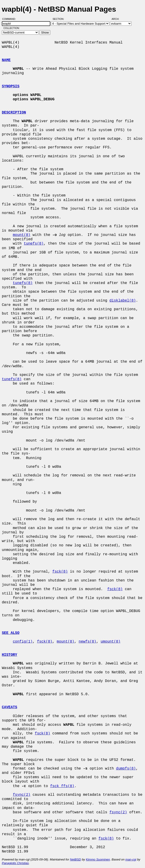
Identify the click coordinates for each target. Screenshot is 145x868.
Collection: (12, 28)
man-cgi (131, 859)
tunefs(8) (34, 244)
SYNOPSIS (11, 86)
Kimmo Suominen (98, 859)
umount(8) (110, 642)
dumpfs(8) (126, 769)
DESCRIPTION (14, 113)
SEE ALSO (11, 633)
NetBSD (75, 859)
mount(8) (22, 235)
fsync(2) (22, 795)
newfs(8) (87, 642)
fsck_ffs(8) (62, 786)
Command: (10, 19)
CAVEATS (9, 707)
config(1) (23, 642)
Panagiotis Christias (15, 863)
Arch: (117, 19)
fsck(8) (60, 572)
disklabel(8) (122, 301)
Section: (59, 19)
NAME (6, 60)
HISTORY (9, 655)
